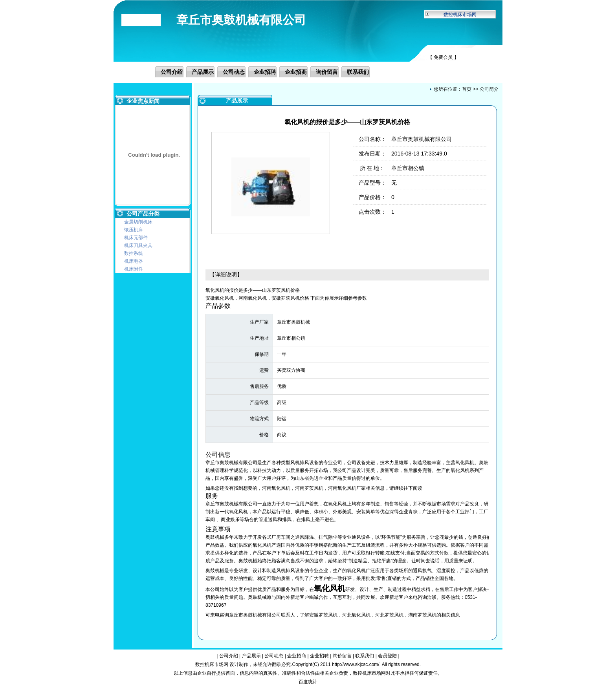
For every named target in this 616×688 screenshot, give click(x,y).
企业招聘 (265, 72)
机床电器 (134, 261)
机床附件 (134, 269)
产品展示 (203, 72)
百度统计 (308, 682)
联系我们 (358, 72)
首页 (467, 89)
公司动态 (234, 72)
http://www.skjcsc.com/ (356, 664)
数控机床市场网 (460, 15)
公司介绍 (172, 72)
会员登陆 (387, 656)
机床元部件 (136, 238)
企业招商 (296, 72)
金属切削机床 (138, 222)
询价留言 (327, 72)
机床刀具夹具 (138, 245)
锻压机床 (134, 230)
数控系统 (134, 253)
